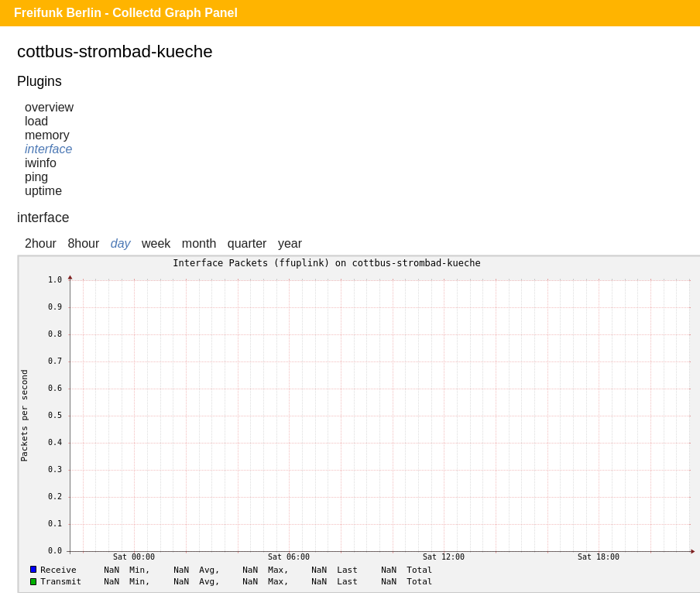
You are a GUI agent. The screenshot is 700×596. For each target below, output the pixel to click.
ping (36, 177)
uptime (43, 191)
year (290, 243)
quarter (247, 243)
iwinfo (41, 163)
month (199, 243)
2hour (41, 243)
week (156, 243)
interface (48, 149)
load (36, 121)
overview (49, 107)
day (121, 243)
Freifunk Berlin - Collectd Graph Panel (126, 13)
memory (47, 135)
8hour (83, 243)
